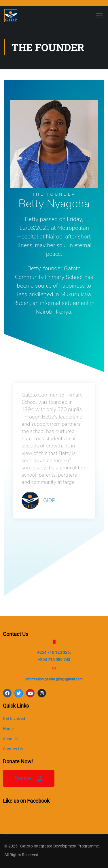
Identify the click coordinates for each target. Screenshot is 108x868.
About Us (11, 739)
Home (8, 729)
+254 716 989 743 (54, 660)
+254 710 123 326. (54, 652)
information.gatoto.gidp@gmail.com (54, 679)
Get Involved (14, 719)
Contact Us (13, 749)
